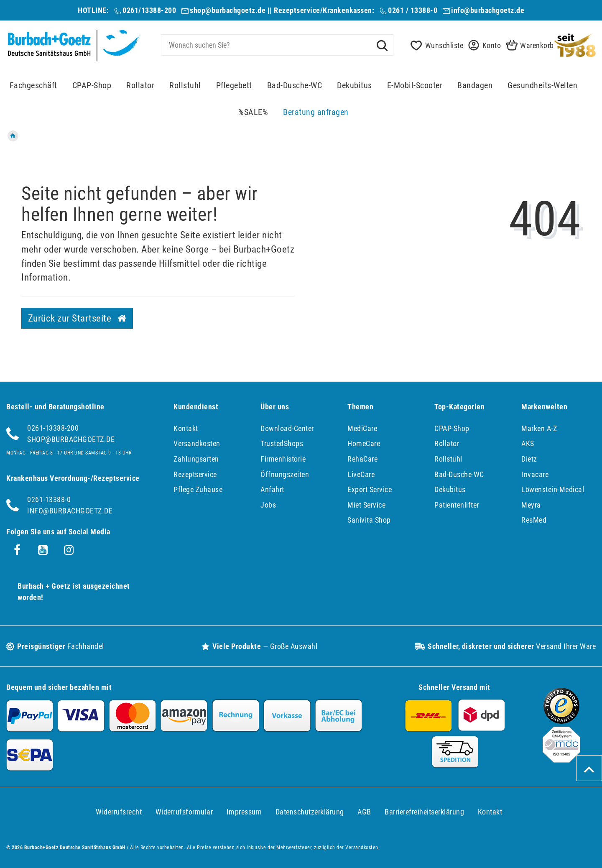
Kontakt (186, 428)
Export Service (370, 489)
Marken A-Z (539, 428)
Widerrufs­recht (119, 812)
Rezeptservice (195, 474)
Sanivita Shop (369, 520)
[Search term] (277, 45)
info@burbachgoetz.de (488, 10)
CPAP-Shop (92, 86)
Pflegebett (234, 86)
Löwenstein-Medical (553, 489)
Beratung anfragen (316, 112)
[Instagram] (69, 550)
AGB (364, 812)
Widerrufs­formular (184, 812)
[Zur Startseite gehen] (13, 136)
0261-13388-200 (53, 428)
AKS (528, 443)
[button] (482, 45)
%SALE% (253, 112)
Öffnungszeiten (285, 474)
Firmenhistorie (283, 459)
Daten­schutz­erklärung (310, 812)
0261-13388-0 (49, 499)
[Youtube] (43, 550)
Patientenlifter (457, 505)
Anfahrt (272, 489)
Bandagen (475, 86)
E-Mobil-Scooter (415, 86)
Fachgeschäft (33, 86)
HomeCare (364, 443)
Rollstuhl (185, 86)
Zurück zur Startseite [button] (77, 318)
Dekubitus (355, 86)
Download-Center (287, 428)
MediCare (362, 428)
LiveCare (361, 474)
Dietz (529, 459)
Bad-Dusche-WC (295, 86)
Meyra (531, 505)
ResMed (534, 520)
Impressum (244, 812)
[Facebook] (17, 550)
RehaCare (362, 459)
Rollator (140, 86)
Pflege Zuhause (198, 489)
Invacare (535, 474)
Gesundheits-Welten (542, 86)
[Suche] (382, 45)
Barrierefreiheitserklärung (424, 812)
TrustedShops (282, 443)
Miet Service (366, 505)
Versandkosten (197, 443)
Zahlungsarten (196, 459)
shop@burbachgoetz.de (228, 10)
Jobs (268, 505)
